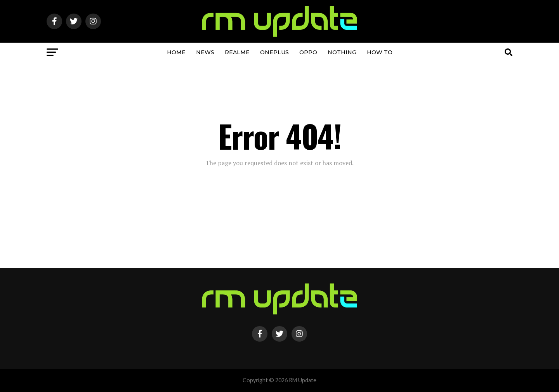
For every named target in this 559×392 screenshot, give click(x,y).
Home (176, 52)
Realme (237, 52)
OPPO (308, 52)
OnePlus (274, 52)
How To (380, 52)
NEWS (205, 52)
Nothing (342, 52)
